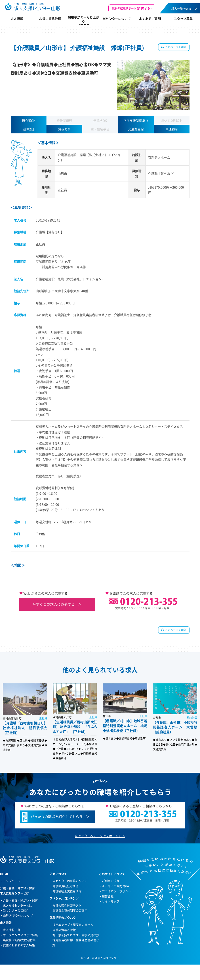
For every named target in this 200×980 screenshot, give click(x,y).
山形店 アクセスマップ (18, 915)
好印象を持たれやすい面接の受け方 (76, 935)
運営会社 (108, 896)
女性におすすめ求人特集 (19, 945)
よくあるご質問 (150, 19)
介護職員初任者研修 (66, 886)
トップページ (12, 881)
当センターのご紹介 (16, 910)
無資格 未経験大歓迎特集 (19, 940)
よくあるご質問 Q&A (115, 886)
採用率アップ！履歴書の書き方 (73, 925)
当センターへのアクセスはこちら (98, 836)
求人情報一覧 (12, 930)
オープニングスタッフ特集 (20, 935)
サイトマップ (111, 901)
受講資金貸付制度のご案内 (70, 910)
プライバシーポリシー (116, 891)
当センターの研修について (70, 881)
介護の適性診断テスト (67, 905)
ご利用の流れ (111, 881)
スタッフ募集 (183, 19)
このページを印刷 (176, 47)
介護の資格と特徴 (64, 930)
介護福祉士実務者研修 (67, 891)
